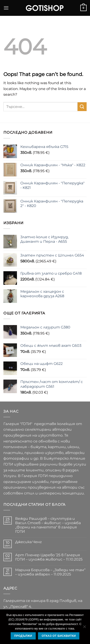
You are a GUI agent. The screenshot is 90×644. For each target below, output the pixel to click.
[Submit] (82, 107)
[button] (6, 8)
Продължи (23, 636)
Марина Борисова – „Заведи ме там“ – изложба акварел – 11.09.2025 (50, 572)
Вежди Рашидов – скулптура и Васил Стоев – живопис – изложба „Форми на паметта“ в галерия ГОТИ (48, 525)
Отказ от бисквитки (59, 636)
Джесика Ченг (28, 542)
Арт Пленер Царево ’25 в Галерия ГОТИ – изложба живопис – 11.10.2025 (49, 557)
